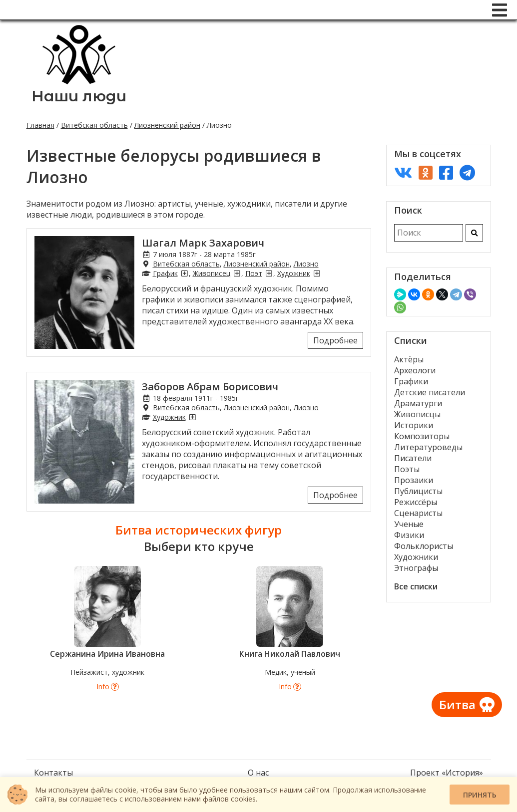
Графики (411, 381)
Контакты (53, 773)
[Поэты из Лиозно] (269, 273)
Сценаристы (418, 513)
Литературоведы (428, 447)
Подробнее (335, 340)
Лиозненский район (167, 125)
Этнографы (416, 568)
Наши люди (79, 96)
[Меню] (500, 10)
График (165, 273)
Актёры (409, 359)
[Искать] (474, 233)
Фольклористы (424, 546)
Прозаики (414, 480)
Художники (416, 557)
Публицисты (418, 491)
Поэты (407, 469)
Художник (294, 273)
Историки (414, 425)
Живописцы (417, 414)
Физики (409, 535)
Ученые (409, 524)
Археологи (415, 370)
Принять (480, 795)
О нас (258, 773)
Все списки (416, 586)
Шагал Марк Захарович (203, 243)
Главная (40, 125)
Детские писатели (430, 392)
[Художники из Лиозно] (317, 273)
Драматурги (418, 403)
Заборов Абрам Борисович (210, 387)
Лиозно (306, 264)
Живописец (212, 273)
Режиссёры (416, 502)
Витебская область (94, 125)
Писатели (413, 458)
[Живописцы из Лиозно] (237, 273)
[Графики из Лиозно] (184, 273)
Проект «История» (447, 773)
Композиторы (422, 436)
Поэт (254, 273)
